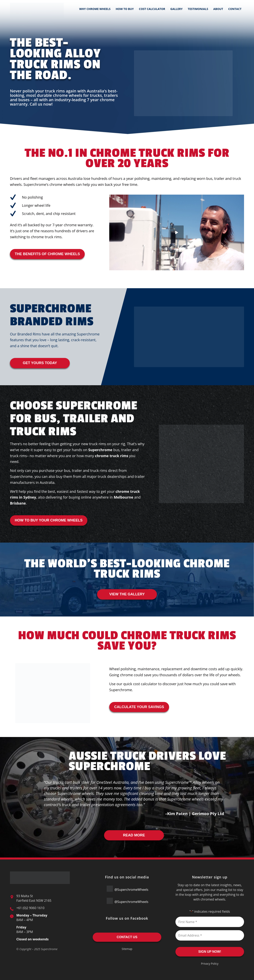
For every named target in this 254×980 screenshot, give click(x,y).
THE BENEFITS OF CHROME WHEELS (47, 254)
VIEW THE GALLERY (127, 594)
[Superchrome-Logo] (37, 9)
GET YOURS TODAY (40, 363)
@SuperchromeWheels (127, 889)
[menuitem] (95, 9)
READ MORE (134, 835)
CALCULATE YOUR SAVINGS (139, 707)
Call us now (41, 104)
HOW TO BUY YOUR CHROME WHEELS (49, 520)
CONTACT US (127, 937)
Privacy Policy (210, 964)
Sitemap (127, 949)
